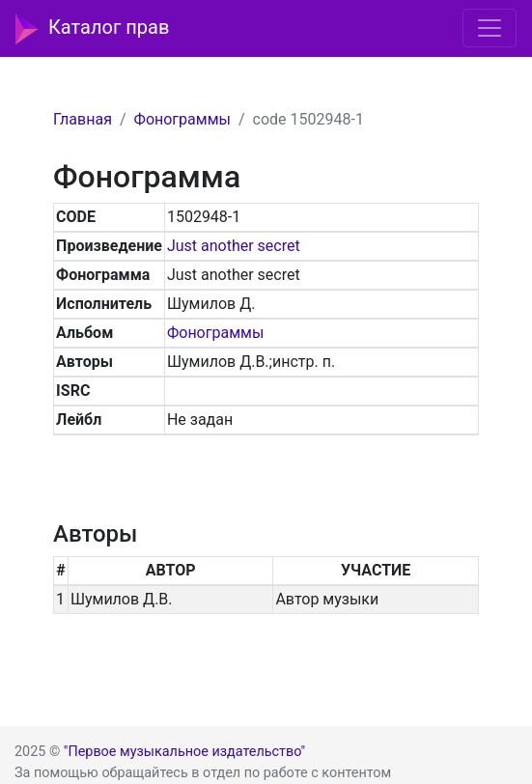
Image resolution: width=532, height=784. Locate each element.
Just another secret (234, 246)
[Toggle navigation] (490, 28)
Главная (83, 119)
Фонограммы (182, 119)
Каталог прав (92, 29)
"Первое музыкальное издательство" (184, 752)
